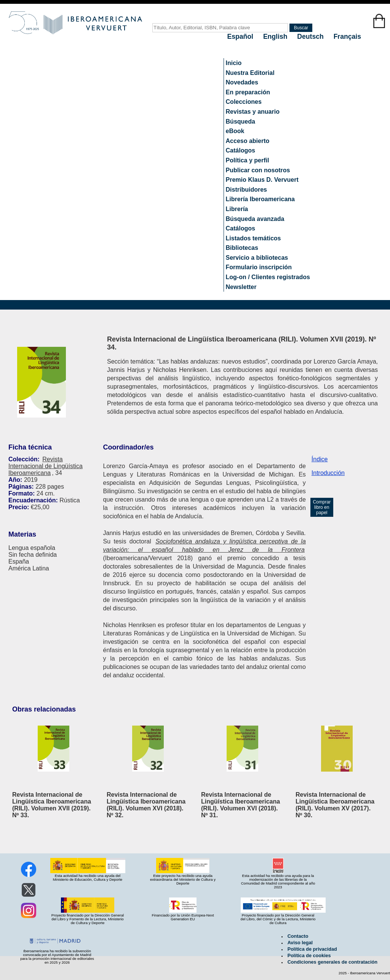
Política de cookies (309, 956)
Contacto (298, 936)
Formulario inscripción (259, 267)
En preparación (248, 92)
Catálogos (241, 150)
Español (241, 37)
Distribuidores (246, 190)
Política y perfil (248, 160)
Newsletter (241, 287)
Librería (237, 209)
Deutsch (311, 37)
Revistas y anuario (253, 112)
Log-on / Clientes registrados (268, 277)
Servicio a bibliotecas (257, 258)
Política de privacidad (312, 949)
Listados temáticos (253, 238)
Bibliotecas (242, 248)
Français (347, 37)
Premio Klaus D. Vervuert (262, 180)
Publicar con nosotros (258, 170)
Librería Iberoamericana (260, 199)
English (276, 37)
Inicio (234, 63)
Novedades (242, 82)
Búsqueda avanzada (255, 219)
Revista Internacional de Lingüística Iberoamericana (46, 466)
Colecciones (244, 102)
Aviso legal (300, 943)
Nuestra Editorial (250, 73)
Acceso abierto (248, 141)
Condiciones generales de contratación (332, 962)
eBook (235, 131)
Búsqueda (241, 122)
